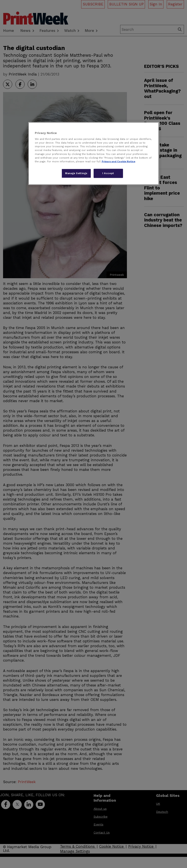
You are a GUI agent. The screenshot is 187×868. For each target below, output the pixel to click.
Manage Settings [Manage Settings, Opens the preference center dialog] (76, 173)
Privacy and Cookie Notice (118, 161)
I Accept (108, 173)
